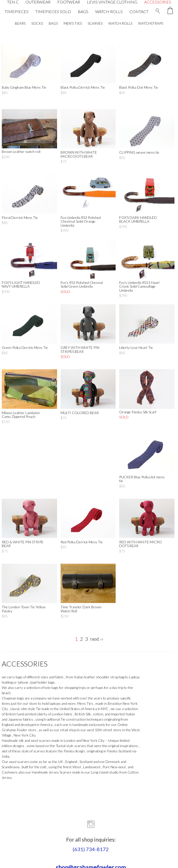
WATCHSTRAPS (151, 23)
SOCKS (37, 23)
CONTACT (139, 11)
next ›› (97, 639)
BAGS (83, 11)
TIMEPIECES (17, 11)
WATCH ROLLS (109, 11)
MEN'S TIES (73, 23)
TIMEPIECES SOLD (53, 11)
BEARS (20, 23)
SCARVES (95, 23)
